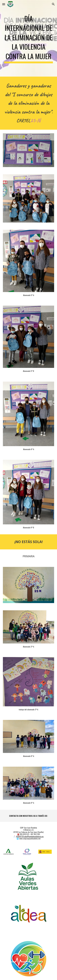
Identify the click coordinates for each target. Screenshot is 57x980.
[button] (4, 4)
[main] (29, 38)
